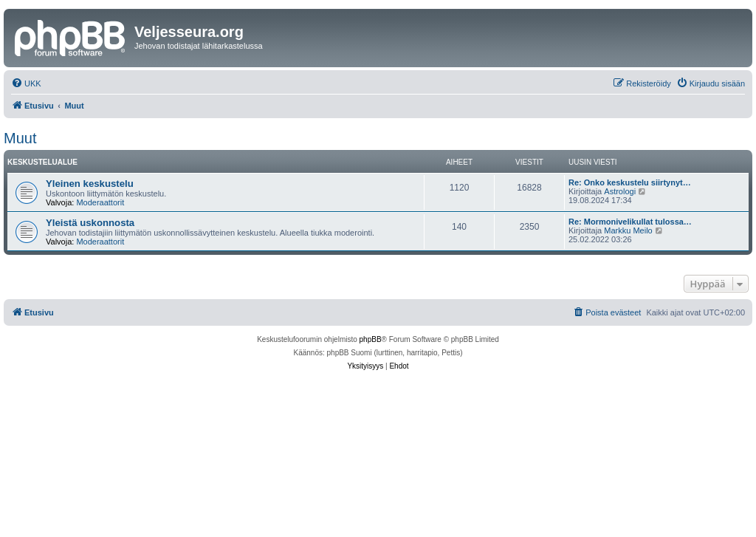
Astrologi (620, 191)
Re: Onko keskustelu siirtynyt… (630, 182)
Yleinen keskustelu (90, 184)
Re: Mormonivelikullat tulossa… (630, 222)
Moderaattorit (100, 202)
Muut (20, 138)
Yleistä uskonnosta (90, 223)
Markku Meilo (628, 230)
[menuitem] (26, 83)
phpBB (371, 339)
